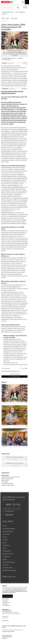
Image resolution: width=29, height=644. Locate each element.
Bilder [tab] (8, 18)
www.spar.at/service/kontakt (8, 631)
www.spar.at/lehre (19, 249)
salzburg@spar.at (9, 330)
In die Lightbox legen (15, 377)
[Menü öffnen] (27, 2)
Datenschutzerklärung (7, 637)
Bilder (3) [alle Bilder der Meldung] (4, 382)
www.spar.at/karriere (9, 365)
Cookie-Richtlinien (8, 568)
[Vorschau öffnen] (14, 40)
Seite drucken (6, 368)
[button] (25, 7)
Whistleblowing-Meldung (9, 570)
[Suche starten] (18, 8)
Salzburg (4, 14)
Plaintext (24, 89)
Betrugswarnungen (8, 531)
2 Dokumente (7, 60)
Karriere (5, 543)
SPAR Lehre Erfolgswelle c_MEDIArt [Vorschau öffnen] (15, 51)
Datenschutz (6, 534)
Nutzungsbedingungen (9, 529)
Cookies (5, 537)
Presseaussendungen (8, 12)
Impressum (6, 540)
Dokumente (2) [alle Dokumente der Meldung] (6, 454)
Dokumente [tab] (14, 18)
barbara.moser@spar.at (8, 485)
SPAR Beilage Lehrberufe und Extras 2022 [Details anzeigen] (15, 463)
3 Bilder (21, 58)
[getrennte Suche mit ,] (11, 8)
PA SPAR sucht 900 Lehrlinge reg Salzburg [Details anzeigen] (14, 457)
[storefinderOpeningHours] (23, 2)
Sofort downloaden (15, 374)
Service (8, 515)
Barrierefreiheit (7, 551)
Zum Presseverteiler (8, 596)
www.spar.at (7, 605)
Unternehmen (6, 545)
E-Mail (6, 604)
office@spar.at (10, 511)
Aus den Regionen (20, 12)
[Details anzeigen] (27, 403)
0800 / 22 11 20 (12, 505)
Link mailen (25, 368)
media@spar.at (5, 620)
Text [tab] (3, 18)
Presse (4, 548)
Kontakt (5, 526)
